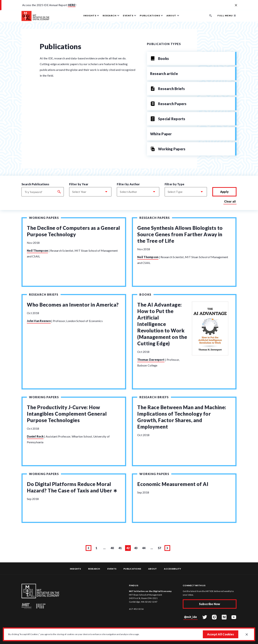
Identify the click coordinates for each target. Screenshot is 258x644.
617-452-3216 (136, 609)
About (152, 569)
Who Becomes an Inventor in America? (73, 305)
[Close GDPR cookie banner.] (247, 635)
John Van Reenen (39, 321)
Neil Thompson (37, 251)
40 (113, 549)
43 (136, 549)
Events (112, 569)
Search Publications (35, 184)
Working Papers (44, 218)
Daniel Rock (35, 436)
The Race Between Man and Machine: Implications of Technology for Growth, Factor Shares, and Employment (182, 417)
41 (121, 549)
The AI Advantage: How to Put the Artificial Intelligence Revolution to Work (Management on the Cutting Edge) (162, 324)
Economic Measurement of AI (173, 484)
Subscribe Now (210, 604)
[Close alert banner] (236, 5)
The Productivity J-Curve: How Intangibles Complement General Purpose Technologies (67, 414)
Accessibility (172, 569)
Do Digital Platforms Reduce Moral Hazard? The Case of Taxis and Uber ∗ (72, 487)
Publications (132, 569)
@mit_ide (190, 617)
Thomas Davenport (151, 360)
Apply (224, 192)
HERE (72, 5)
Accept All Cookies (221, 634)
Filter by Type (175, 184)
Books (145, 294)
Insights (75, 569)
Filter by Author (128, 184)
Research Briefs (44, 294)
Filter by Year (79, 184)
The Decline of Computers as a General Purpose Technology (73, 231)
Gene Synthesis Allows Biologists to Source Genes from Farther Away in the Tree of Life (180, 234)
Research (94, 569)
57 (160, 549)
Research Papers (155, 218)
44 (144, 549)
